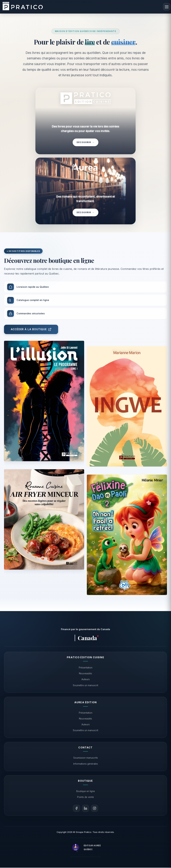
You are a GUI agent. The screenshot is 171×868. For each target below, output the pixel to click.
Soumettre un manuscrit (85, 686)
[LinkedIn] (85, 809)
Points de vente (85, 797)
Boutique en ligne (86, 791)
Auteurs (86, 680)
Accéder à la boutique (31, 335)
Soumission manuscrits (86, 758)
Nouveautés (85, 674)
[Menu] (167, 7)
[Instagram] (95, 809)
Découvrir (85, 142)
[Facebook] (76, 809)
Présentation (86, 668)
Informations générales (86, 764)
